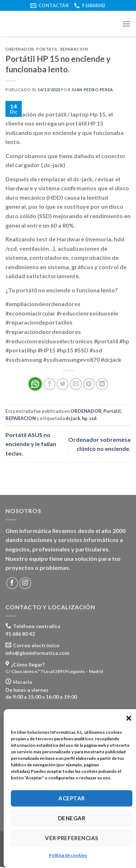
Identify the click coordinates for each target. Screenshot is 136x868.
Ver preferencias (71, 838)
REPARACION (74, 49)
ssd (93, 418)
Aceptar (71, 798)
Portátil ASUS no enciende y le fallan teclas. (31, 444)
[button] (129, 718)
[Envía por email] (76, 384)
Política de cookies (68, 855)
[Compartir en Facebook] (50, 384)
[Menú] (126, 24)
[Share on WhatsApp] (35, 384)
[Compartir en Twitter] (63, 384)
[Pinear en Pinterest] (89, 384)
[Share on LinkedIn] (102, 384)
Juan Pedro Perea (92, 90)
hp (85, 418)
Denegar (72, 818)
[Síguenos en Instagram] (25, 583)
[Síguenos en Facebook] (12, 583)
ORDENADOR (20, 49)
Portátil (47, 49)
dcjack (73, 418)
